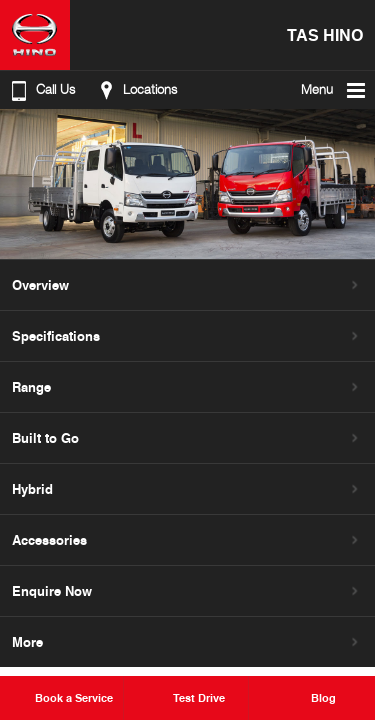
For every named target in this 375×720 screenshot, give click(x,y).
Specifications (56, 336)
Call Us (41, 90)
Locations (135, 90)
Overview (40, 285)
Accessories (49, 540)
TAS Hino (325, 34)
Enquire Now (52, 591)
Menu (334, 90)
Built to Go (45, 438)
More (27, 642)
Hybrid (32, 489)
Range (31, 387)
